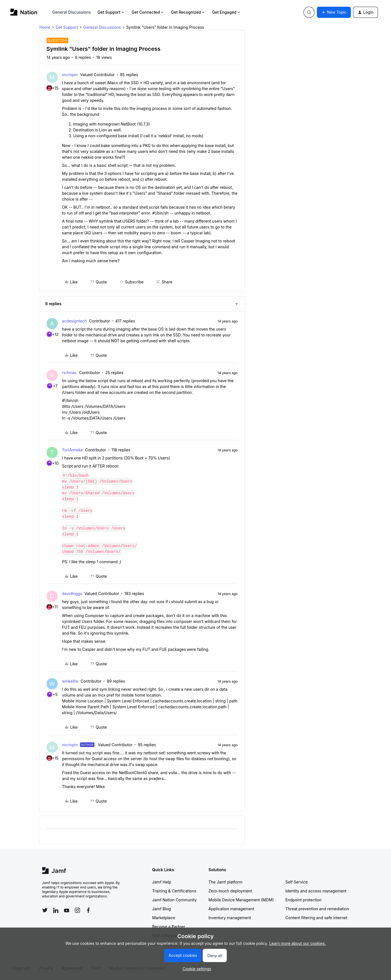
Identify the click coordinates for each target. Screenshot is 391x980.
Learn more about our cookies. (297, 943)
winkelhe (70, 681)
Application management (231, 909)
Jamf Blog (161, 909)
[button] (334, 12)
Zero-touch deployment (230, 891)
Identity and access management (316, 891)
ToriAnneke (73, 450)
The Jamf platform (225, 882)
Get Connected (148, 12)
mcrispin (70, 75)
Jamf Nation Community (174, 900)
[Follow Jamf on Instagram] (77, 910)
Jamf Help (162, 882)
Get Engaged (226, 12)
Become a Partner (169, 927)
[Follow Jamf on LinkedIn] (56, 910)
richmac (70, 373)
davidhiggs (72, 593)
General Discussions (72, 12)
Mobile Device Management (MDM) (241, 900)
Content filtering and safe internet (316, 918)
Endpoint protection (303, 900)
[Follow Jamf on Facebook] (88, 910)
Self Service (297, 882)
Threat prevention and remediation (317, 909)
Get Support (111, 12)
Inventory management (230, 918)
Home (45, 27)
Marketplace (164, 918)
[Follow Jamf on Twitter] (45, 910)
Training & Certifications (174, 891)
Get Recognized (188, 12)
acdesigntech (75, 321)
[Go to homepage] (24, 12)
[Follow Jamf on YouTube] (67, 910)
